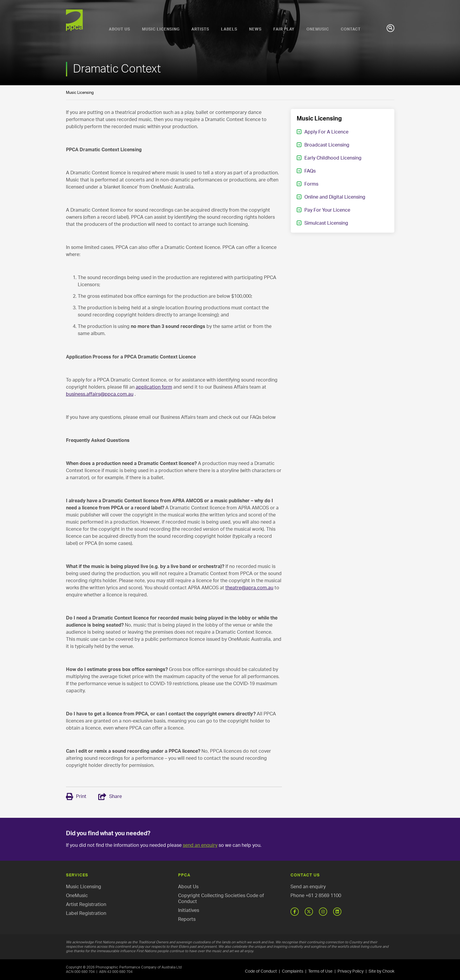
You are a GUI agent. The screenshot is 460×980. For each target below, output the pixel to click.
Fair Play (284, 29)
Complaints (293, 971)
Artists (200, 29)
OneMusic (318, 29)
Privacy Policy (351, 971)
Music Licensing (161, 29)
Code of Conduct (261, 971)
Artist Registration (86, 905)
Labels (229, 29)
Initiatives (189, 910)
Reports (187, 919)
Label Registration (86, 913)
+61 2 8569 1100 (323, 896)
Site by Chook (381, 971)
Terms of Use (320, 971)
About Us (120, 29)
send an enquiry (200, 845)
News (255, 29)
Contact (351, 29)
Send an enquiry (308, 887)
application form (154, 387)
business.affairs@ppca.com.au (100, 394)
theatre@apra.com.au (249, 588)
